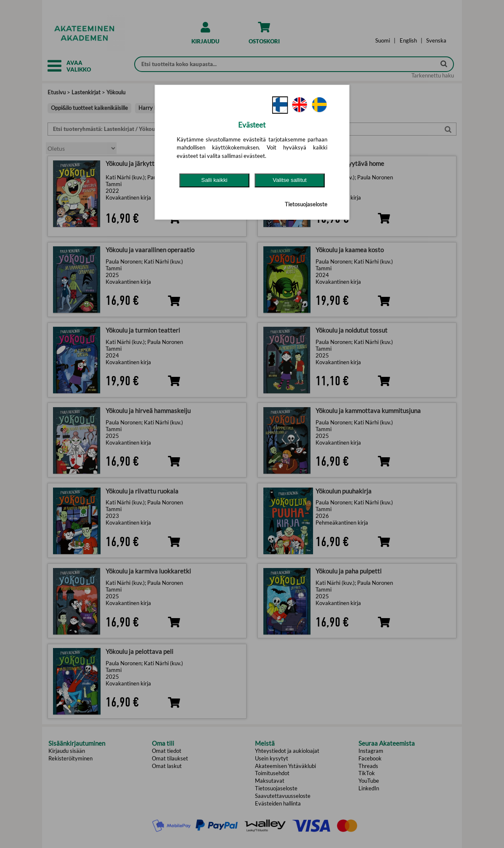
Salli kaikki (214, 180)
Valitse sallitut (290, 180)
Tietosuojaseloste (306, 204)
